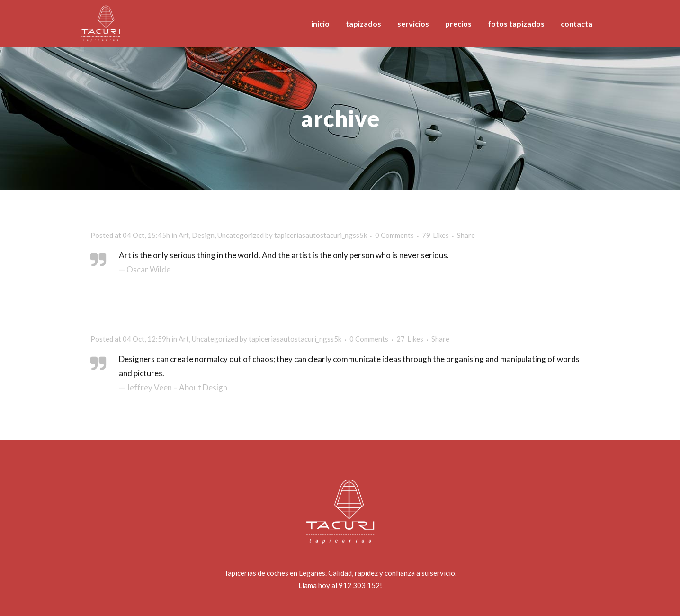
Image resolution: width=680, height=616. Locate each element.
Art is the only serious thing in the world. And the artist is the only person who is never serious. (284, 255)
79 (435, 235)
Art (184, 235)
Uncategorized (241, 235)
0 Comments (394, 235)
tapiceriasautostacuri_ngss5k (321, 235)
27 (410, 339)
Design (203, 235)
